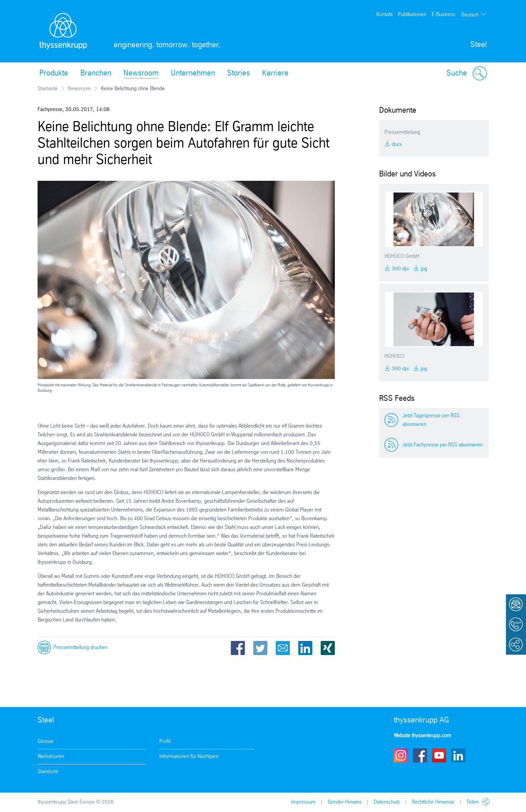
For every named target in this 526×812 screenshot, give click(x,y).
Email (283, 648)
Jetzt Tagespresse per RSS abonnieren (431, 420)
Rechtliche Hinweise (433, 802)
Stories (239, 73)
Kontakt (384, 15)
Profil (165, 741)
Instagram (401, 755)
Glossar (46, 741)
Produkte (54, 73)
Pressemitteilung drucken (80, 647)
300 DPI (400, 269)
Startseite (48, 89)
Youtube (439, 755)
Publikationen (412, 15)
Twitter (260, 648)
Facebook (238, 648)
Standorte (48, 772)
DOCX (396, 144)
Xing (328, 648)
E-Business (443, 15)
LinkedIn (305, 648)
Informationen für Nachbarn (189, 756)
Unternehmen (193, 73)
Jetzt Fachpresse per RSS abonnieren (442, 445)
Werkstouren (51, 756)
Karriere (275, 73)
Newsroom (141, 73)
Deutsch (470, 15)
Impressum (303, 802)
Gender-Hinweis (345, 802)
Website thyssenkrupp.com (423, 736)
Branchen (96, 73)
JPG (423, 269)
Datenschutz (387, 802)
